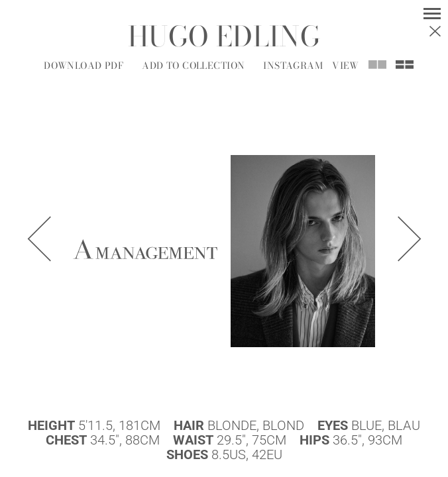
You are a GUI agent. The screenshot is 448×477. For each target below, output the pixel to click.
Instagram (293, 66)
